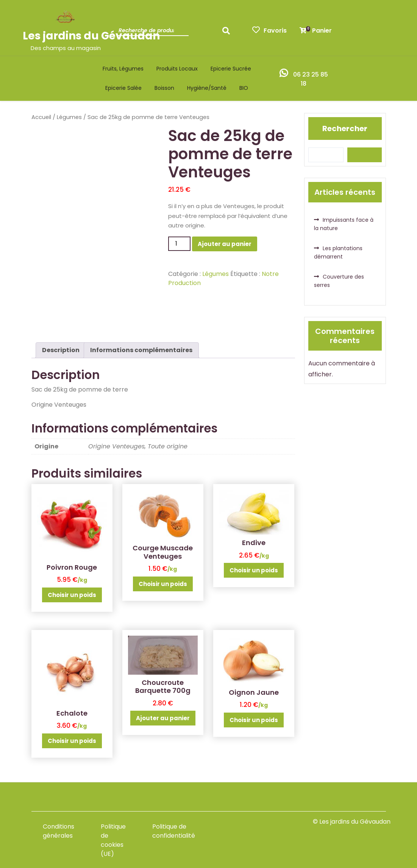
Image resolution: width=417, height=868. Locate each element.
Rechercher (345, 128)
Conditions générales (59, 831)
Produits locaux (177, 69)
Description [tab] (61, 350)
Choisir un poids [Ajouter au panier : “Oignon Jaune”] (254, 720)
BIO (244, 88)
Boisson (164, 88)
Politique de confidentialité (174, 831)
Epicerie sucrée (231, 69)
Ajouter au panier (225, 244)
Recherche (228, 33)
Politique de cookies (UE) (113, 840)
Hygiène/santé (207, 88)
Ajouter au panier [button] (163, 718)
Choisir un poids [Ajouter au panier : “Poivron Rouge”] (72, 595)
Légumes (69, 117)
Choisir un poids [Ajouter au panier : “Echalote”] (72, 741)
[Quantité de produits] (179, 244)
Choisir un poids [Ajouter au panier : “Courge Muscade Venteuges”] (163, 584)
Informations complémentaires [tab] (141, 350)
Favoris (269, 31)
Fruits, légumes (123, 69)
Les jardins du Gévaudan (91, 36)
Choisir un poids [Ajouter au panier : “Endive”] (254, 570)
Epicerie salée (123, 88)
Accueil (41, 117)
